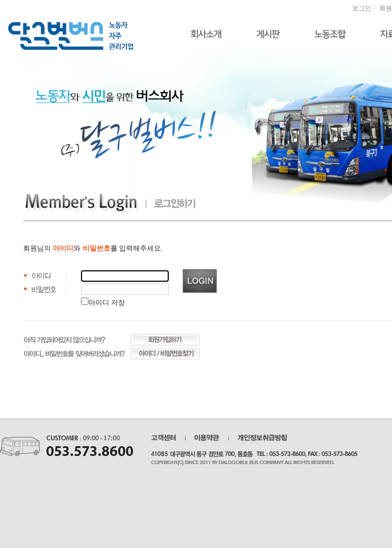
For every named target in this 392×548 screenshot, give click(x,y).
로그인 (362, 8)
